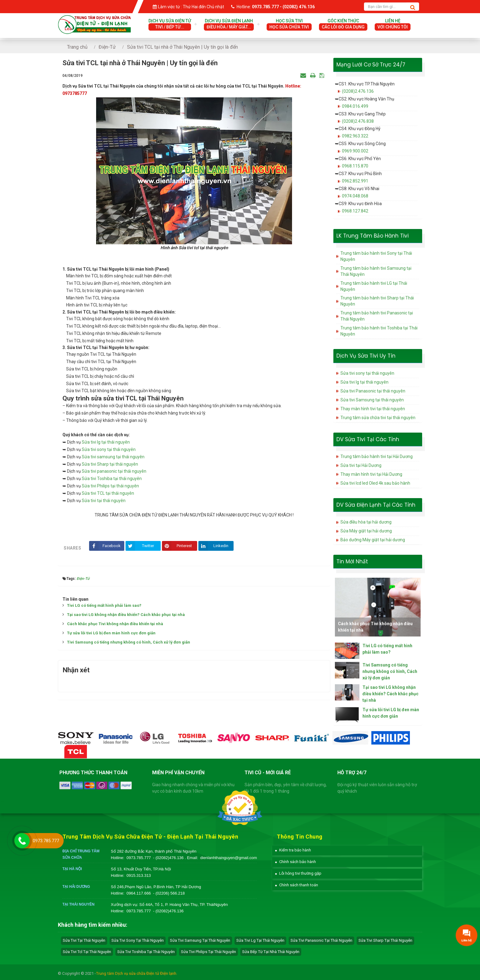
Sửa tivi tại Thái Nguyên (84, 940)
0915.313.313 (139, 875)
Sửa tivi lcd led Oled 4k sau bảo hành (375, 483)
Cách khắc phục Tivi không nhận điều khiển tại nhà (115, 624)
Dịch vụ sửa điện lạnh (229, 24)
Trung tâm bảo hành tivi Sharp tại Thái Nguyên (377, 301)
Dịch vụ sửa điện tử (170, 24)
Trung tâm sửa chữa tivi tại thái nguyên (378, 418)
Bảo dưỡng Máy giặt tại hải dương (373, 540)
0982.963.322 (355, 136)
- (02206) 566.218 (169, 893)
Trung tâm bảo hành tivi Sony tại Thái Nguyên (376, 256)
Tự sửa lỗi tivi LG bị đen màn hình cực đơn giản (111, 633)
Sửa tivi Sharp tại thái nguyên (110, 464)
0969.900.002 (355, 151)
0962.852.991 (355, 181)
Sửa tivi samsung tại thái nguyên (113, 457)
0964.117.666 (139, 893)
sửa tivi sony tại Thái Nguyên (138, 940)
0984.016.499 (355, 106)
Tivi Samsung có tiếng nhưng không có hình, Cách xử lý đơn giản (129, 642)
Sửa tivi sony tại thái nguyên (109, 449)
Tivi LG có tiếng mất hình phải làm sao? (104, 605)
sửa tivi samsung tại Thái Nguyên (200, 940)
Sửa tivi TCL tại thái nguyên (108, 493)
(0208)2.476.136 (358, 91)
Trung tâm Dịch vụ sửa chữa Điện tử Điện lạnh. (137, 973)
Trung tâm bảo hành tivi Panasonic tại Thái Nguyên (377, 316)
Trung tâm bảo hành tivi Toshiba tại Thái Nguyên (379, 331)
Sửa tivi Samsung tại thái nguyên (372, 400)
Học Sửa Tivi (289, 24)
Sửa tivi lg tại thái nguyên (106, 442)
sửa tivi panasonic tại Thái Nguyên (321, 940)
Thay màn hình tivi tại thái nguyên (373, 409)
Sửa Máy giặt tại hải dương (366, 531)
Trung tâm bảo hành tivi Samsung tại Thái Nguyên (376, 271)
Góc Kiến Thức (343, 24)
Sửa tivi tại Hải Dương (361, 465)
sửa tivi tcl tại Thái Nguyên (87, 952)
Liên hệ (393, 24)
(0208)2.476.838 (358, 121)
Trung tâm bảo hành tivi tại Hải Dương (377, 456)
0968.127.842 (355, 211)
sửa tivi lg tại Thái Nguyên (260, 940)
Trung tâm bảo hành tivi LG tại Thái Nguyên (374, 286)
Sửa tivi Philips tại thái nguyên (110, 486)
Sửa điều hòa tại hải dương (366, 522)
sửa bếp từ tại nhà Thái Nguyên (271, 952)
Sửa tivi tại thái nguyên (104, 501)
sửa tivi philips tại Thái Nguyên (208, 952)
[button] (293, 850)
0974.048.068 (355, 196)
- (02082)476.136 (169, 858)
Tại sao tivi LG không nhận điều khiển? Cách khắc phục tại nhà (126, 615)
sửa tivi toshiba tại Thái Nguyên (146, 952)
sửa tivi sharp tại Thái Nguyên (385, 940)
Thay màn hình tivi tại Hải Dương (371, 474)
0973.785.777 (139, 858)
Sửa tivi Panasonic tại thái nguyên (373, 391)
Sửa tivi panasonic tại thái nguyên (114, 471)
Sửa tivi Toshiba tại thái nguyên (112, 479)
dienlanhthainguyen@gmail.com (229, 858)
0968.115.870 (355, 166)
